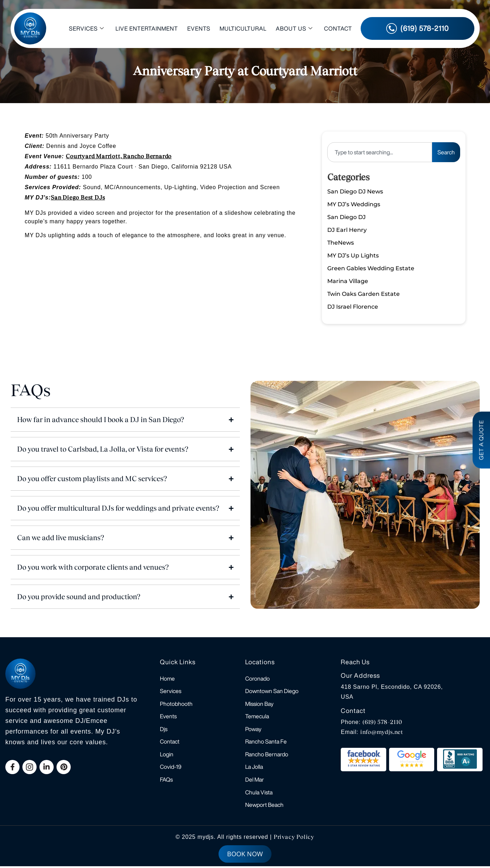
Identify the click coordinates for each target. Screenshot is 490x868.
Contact (338, 28)
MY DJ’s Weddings (354, 204)
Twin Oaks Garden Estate (364, 294)
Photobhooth (176, 704)
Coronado (257, 678)
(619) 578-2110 (382, 722)
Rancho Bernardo (267, 755)
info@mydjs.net (382, 732)
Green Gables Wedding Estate (371, 268)
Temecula (257, 717)
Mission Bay (259, 704)
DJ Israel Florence (353, 307)
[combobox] (379, 152)
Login (167, 755)
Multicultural (243, 28)
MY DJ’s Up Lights (353, 255)
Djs (164, 730)
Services (87, 29)
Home (167, 678)
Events (199, 28)
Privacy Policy (294, 839)
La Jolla (254, 768)
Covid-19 (171, 768)
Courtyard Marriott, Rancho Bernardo (119, 156)
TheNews (341, 243)
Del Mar (255, 781)
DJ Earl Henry (347, 230)
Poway (253, 730)
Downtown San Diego (272, 691)
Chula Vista (259, 794)
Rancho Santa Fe (266, 742)
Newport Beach (264, 806)
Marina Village (348, 281)
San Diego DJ (346, 217)
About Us (294, 29)
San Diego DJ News (355, 191)
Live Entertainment (147, 28)
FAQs (166, 781)
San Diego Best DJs (78, 198)
